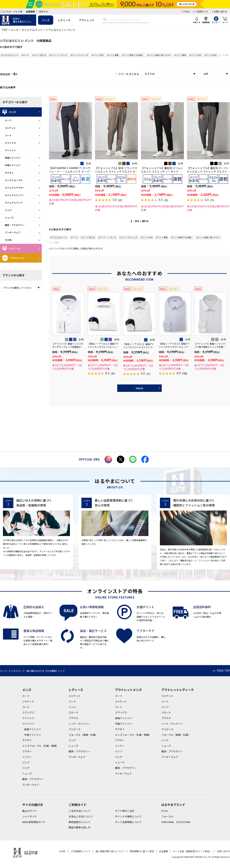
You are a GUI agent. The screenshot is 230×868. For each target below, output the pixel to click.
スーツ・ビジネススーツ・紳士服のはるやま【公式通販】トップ (32, 671)
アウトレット (87, 20)
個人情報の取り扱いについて (110, 851)
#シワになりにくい (10, 55)
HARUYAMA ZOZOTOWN (176, 822)
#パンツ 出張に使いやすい (159, 55)
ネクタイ (9, 173)
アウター (27, 751)
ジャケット (10, 128)
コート (8, 135)
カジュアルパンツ (32, 30)
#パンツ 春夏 (113, 55)
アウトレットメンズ (128, 690)
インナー (27, 757)
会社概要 (163, 851)
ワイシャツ (28, 724)
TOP (5, 30)
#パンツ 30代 (98, 55)
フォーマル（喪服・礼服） (83, 735)
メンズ (46, 20)
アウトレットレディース (178, 690)
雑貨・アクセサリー (15, 225)
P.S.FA (165, 811)
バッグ (8, 210)
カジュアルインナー (15, 195)
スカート (73, 712)
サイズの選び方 (33, 805)
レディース (64, 20)
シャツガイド (29, 816)
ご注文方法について (79, 811)
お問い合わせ (221, 11)
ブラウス (73, 718)
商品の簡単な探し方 (79, 827)
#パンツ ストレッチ (79, 55)
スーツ (8, 120)
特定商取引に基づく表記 (142, 851)
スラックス (10, 143)
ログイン (44, 11)
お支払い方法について (81, 816)
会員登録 (30, 11)
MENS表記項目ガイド (34, 822)
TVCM (187, 11)
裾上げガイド (29, 811)
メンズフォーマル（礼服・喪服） (40, 746)
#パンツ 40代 (211, 55)
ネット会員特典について (128, 822)
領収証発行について (79, 822)
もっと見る (224, 55)
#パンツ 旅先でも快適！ (133, 55)
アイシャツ (10, 150)
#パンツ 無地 (180, 55)
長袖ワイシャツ (13, 158)
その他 (8, 240)
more (139, 388)
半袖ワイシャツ (13, 165)
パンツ (26, 762)
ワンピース (75, 729)
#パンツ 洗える (39, 55)
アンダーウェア (13, 232)
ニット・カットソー (79, 724)
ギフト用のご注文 (125, 811)
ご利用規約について (80, 851)
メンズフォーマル (14, 180)
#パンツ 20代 (195, 55)
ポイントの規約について (128, 816)
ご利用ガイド (202, 11)
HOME (62, 851)
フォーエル (167, 816)
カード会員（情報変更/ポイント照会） (192, 851)
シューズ (9, 218)
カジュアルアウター (15, 188)
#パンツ (25, 55)
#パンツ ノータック (58, 55)
